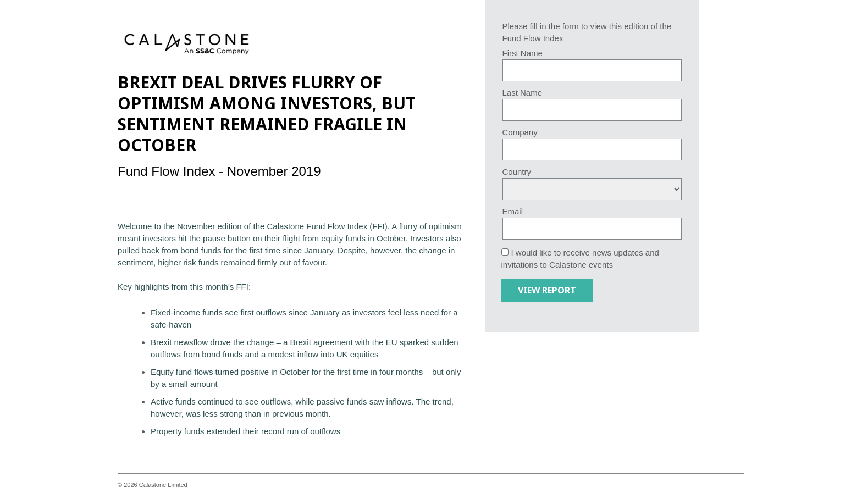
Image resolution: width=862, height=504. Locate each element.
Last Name (523, 93)
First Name (523, 53)
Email (513, 211)
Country (517, 172)
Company (520, 132)
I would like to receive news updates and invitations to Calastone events (580, 259)
